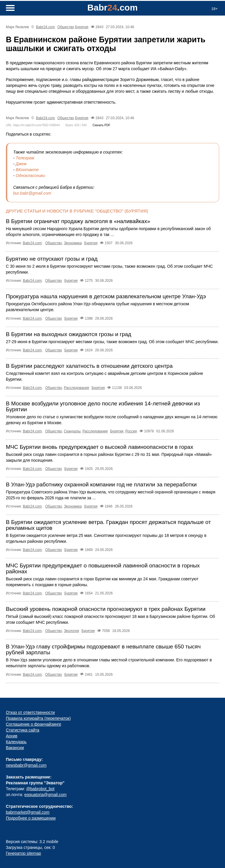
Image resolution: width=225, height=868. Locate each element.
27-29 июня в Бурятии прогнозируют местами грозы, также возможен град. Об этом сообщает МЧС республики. (112, 342)
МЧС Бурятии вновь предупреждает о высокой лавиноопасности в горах (99, 447)
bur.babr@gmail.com (32, 193)
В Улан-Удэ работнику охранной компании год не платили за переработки (101, 484)
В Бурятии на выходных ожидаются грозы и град (69, 334)
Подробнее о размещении (31, 818)
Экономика (73, 243)
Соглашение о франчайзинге (34, 724)
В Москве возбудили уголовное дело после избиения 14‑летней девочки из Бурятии (103, 406)
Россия (131, 431)
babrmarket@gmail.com (28, 812)
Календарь (16, 742)
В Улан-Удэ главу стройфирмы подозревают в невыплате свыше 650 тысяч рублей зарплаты (103, 649)
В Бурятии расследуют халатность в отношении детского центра (89, 366)
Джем (21, 164)
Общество (66, 27)
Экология (71, 631)
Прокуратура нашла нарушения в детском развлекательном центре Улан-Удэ (106, 296)
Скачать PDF (101, 125)
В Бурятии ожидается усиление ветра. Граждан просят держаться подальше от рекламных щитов (108, 525)
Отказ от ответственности (30, 712)
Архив (12, 736)
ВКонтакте (27, 170)
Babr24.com (46, 27)
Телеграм (25, 158)
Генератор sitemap (23, 853)
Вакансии (15, 748)
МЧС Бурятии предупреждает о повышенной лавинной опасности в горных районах (103, 568)
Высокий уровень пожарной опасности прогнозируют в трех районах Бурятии (106, 609)
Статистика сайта (23, 730)
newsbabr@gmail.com (26, 765)
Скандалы (72, 431)
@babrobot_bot (40, 789)
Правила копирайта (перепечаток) (38, 718)
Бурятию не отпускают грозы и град (52, 259)
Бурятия (82, 27)
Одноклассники (30, 176)
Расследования (76, 388)
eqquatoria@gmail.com (45, 795)
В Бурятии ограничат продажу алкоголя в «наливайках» (78, 221)
